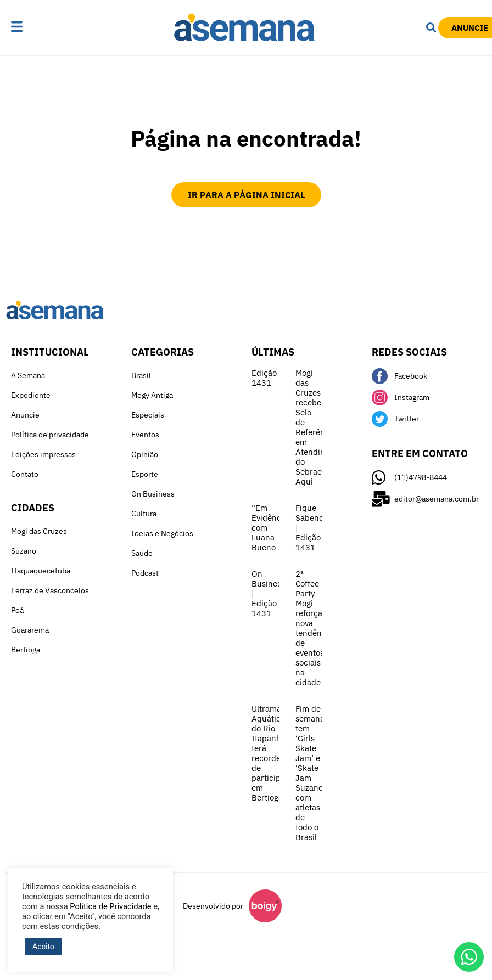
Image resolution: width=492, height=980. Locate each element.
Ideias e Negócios (162, 533)
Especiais (148, 415)
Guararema (30, 630)
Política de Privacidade (110, 906)
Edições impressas (43, 454)
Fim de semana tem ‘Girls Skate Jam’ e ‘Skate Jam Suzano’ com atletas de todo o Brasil (310, 773)
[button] (37, 27)
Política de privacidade (50, 435)
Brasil (141, 375)
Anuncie (25, 415)
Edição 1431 (264, 378)
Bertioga (26, 650)
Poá (17, 610)
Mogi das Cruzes (39, 531)
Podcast (145, 573)
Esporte (145, 474)
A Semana (28, 375)
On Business (153, 494)
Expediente (31, 395)
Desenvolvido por (213, 906)
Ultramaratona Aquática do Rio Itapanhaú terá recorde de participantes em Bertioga (278, 753)
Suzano (24, 551)
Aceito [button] (43, 947)
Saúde (142, 553)
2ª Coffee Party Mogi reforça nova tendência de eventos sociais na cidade (314, 628)
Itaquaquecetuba (41, 571)
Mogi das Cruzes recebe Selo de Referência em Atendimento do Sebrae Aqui (320, 427)
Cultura (144, 514)
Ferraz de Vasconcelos (50, 590)
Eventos (145, 435)
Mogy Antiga (152, 395)
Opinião (145, 454)
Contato (25, 474)
